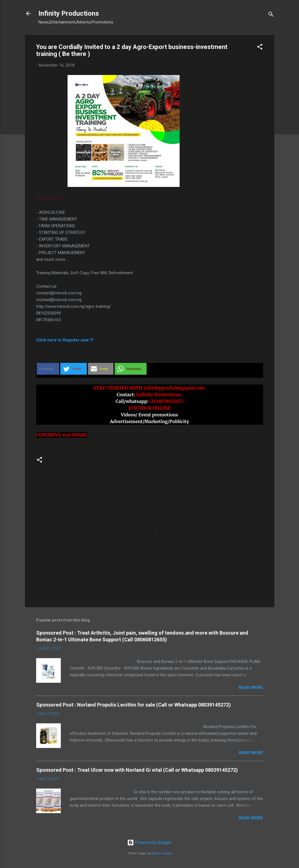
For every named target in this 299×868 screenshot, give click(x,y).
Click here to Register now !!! (65, 340)
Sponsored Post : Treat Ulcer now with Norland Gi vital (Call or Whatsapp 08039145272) (137, 770)
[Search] (271, 15)
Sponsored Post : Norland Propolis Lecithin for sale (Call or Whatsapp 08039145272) (134, 705)
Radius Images (162, 853)
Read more (251, 688)
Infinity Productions (69, 13)
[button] (260, 48)
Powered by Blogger (149, 843)
